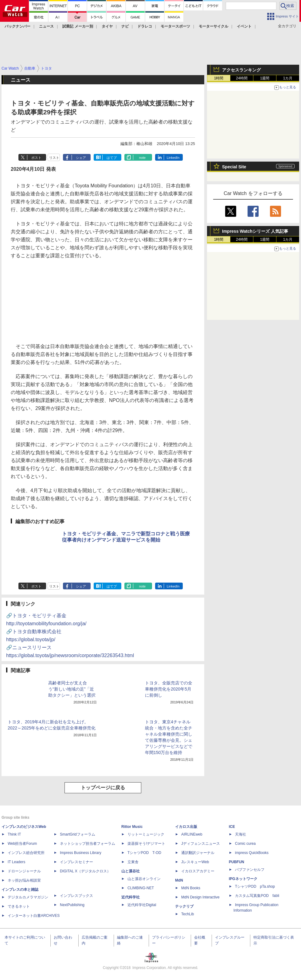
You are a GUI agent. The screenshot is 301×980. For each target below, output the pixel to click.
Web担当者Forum (22, 844)
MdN (179, 880)
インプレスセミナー (76, 862)
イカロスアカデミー (198, 871)
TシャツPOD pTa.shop (255, 886)
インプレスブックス (76, 896)
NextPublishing (72, 905)
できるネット (19, 906)
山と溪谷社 (131, 871)
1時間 (219, 78)
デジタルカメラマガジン (28, 897)
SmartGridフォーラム (78, 834)
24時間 (242, 78)
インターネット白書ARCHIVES (34, 916)
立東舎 (133, 862)
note (142, 158)
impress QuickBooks (252, 853)
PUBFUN (237, 862)
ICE (232, 827)
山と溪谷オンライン (144, 879)
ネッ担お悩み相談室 (24, 880)
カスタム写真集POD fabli (257, 896)
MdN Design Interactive (200, 897)
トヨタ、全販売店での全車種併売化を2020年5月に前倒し (169, 689)
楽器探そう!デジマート (146, 844)
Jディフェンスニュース (201, 844)
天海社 (240, 834)
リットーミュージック (146, 834)
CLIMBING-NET (141, 888)
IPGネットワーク (243, 879)
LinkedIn (173, 158)
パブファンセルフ (250, 870)
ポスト (36, 158)
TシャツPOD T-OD (144, 853)
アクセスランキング (241, 70)
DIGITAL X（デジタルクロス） (85, 871)
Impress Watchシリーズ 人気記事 (255, 231)
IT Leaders (16, 862)
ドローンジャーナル (24, 871)
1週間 (265, 78)
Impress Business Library (81, 853)
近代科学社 (131, 897)
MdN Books (191, 888)
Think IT (14, 834)
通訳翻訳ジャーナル (198, 853)
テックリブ (184, 906)
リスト (54, 158)
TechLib (188, 914)
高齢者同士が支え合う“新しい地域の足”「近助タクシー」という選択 (72, 689)
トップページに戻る (103, 788)
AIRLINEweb (192, 834)
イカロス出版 (186, 827)
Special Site (234, 167)
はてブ (112, 158)
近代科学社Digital (142, 905)
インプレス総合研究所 (26, 853)
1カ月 (288, 78)
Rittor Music (132, 827)
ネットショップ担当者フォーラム (88, 844)
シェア (81, 158)
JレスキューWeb (195, 862)
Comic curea (245, 844)
